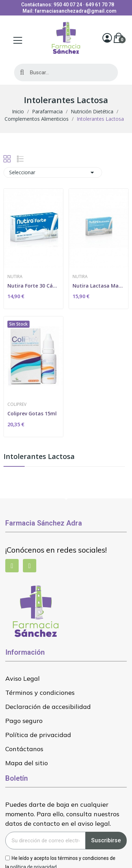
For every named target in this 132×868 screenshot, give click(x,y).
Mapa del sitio (27, 763)
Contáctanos (24, 749)
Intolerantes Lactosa (39, 457)
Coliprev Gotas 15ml (32, 413)
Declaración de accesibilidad (48, 707)
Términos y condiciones (40, 693)
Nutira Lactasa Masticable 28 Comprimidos (99, 286)
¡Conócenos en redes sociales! (56, 550)
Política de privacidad (38, 735)
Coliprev (17, 404)
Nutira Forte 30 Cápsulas (33, 286)
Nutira (15, 277)
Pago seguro (24, 721)
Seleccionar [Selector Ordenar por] (53, 172)
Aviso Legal (23, 678)
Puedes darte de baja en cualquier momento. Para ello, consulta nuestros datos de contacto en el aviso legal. (62, 814)
